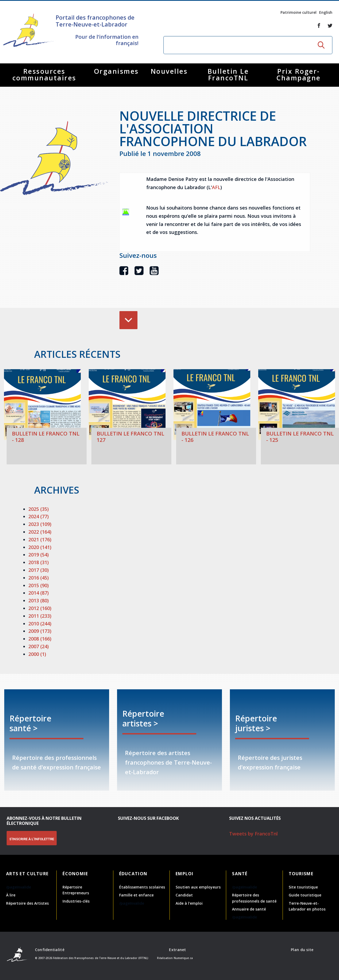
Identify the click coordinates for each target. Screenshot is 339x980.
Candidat (184, 895)
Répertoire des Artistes (27, 903)
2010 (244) (40, 624)
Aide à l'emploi (189, 903)
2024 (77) (39, 516)
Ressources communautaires (44, 74)
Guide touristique (305, 895)
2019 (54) (39, 555)
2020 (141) (40, 547)
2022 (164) (40, 532)
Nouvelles (169, 71)
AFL (216, 187)
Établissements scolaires (142, 887)
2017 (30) (39, 570)
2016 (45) (39, 578)
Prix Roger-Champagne (299, 74)
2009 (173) (40, 631)
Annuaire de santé (249, 909)
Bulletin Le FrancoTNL (228, 74)
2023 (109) (40, 524)
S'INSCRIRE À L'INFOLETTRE (32, 839)
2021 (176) (40, 539)
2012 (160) (40, 608)
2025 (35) (39, 509)
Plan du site (302, 950)
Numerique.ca (183, 958)
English (326, 12)
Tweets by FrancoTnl (253, 834)
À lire (11, 895)
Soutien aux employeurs (198, 887)
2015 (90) (39, 585)
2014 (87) (39, 593)
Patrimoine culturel (298, 12)
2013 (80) (39, 600)
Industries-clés (76, 901)
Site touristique (303, 887)
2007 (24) (39, 646)
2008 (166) (40, 639)
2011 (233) (40, 616)
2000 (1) (37, 654)
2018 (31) (39, 562)
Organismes (116, 71)
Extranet (177, 950)
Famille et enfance (136, 895)
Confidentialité (50, 950)
